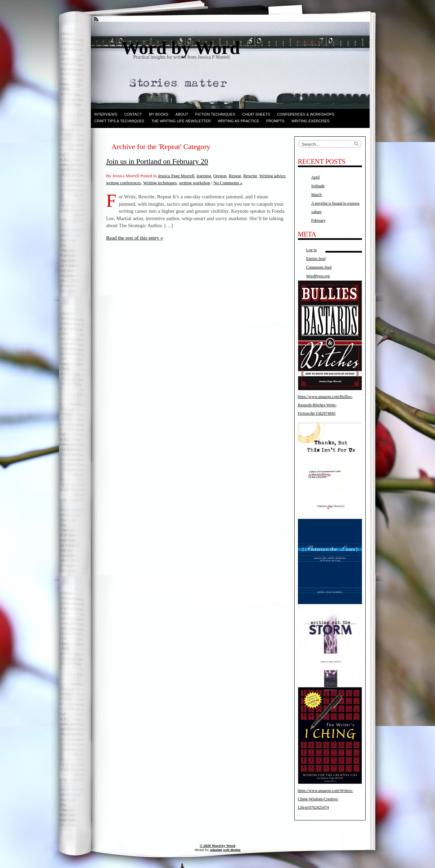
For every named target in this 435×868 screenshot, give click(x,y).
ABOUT (182, 114)
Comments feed (319, 267)
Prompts (275, 121)
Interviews (106, 114)
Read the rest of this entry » (135, 238)
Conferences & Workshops (306, 114)
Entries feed (316, 259)
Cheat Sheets (256, 114)
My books (159, 114)
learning (204, 176)
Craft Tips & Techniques (119, 121)
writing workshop (195, 183)
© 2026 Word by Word (217, 846)
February (319, 220)
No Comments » (228, 183)
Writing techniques (160, 183)
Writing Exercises (311, 121)
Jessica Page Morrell (176, 176)
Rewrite (250, 176)
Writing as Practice (238, 121)
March (317, 195)
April (316, 177)
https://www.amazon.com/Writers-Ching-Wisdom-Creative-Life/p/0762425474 (326, 799)
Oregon (220, 176)
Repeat (235, 176)
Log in (312, 250)
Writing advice (272, 176)
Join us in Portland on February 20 (157, 161)
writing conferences (124, 183)
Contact (133, 114)
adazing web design (225, 850)
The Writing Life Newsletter (181, 121)
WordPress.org (318, 276)
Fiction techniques (215, 114)
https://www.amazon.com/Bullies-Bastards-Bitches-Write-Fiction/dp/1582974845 (325, 405)
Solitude (318, 186)
